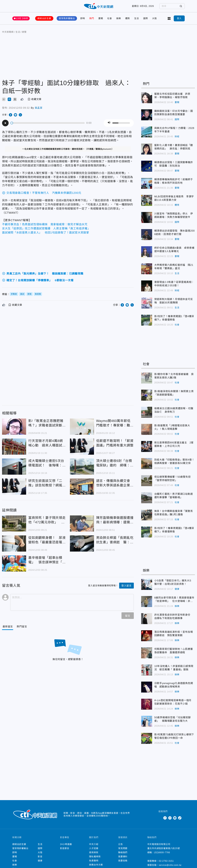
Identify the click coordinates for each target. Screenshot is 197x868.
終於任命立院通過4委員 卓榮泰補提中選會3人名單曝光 (174, 250)
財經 (177, 137)
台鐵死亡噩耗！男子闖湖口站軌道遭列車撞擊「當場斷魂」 (174, 496)
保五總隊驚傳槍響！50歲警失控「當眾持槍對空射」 (173, 479)
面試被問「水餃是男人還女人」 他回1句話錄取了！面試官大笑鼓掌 (46, 233)
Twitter (160, 818)
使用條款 (94, 852)
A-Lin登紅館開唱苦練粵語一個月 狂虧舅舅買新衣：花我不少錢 (174, 702)
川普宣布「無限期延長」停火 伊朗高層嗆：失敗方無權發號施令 (174, 215)
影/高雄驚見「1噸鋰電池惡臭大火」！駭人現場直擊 (172, 427)
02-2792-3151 (166, 861)
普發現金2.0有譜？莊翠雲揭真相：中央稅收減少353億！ (174, 284)
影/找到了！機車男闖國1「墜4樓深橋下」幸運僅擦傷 (174, 318)
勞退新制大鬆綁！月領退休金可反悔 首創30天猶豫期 (174, 301)
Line (175, 818)
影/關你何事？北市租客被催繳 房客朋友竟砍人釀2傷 (174, 376)
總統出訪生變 (44, 18)
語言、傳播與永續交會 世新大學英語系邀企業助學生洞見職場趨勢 (115, 483)
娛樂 (119, 18)
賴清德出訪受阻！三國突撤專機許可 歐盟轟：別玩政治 (174, 164)
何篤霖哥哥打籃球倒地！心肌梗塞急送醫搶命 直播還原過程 (174, 651)
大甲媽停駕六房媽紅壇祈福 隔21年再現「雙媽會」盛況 (174, 267)
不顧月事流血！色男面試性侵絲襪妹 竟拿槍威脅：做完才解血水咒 (45, 224)
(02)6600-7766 (162, 852)
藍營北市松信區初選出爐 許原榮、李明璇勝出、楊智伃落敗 (172, 96)
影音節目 (65, 848)
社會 (110, 18)
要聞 (101, 18)
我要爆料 (123, 857)
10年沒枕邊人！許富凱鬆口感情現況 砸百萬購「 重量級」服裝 (174, 668)
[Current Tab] (8, 627)
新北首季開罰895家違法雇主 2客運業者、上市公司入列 (174, 444)
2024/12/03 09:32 (19, 108)
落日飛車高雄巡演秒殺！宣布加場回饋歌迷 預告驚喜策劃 (174, 634)
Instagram (170, 818)
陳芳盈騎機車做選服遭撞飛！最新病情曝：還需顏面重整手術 (115, 520)
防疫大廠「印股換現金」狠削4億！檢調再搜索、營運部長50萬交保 (174, 461)
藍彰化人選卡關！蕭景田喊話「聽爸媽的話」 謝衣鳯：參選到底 (174, 147)
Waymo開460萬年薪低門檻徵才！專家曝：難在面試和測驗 (115, 423)
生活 (137, 18)
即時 (83, 18)
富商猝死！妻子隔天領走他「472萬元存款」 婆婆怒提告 (47, 520)
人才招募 (94, 848)
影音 (40, 857)
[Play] (5, 123)
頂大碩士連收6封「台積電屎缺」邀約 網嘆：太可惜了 (115, 463)
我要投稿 (123, 861)
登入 (179, 18)
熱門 (92, 18)
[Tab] (22, 627)
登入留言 (126, 586)
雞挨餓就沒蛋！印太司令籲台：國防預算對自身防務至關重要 (174, 113)
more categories (169, 18)
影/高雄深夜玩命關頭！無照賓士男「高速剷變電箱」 (174, 393)
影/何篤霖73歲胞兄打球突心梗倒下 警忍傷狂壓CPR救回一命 (175, 736)
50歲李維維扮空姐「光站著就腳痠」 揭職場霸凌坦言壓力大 (173, 719)
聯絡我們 (123, 852)
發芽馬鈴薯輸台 (67, 18)
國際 (146, 18)
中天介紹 (94, 844)
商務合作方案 (96, 865)
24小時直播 (66, 844)
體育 (128, 18)
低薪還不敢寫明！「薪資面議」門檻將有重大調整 (115, 443)
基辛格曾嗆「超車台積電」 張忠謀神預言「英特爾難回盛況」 (47, 560)
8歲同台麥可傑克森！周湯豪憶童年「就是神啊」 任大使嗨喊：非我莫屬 (174, 600)
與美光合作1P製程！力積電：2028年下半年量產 (174, 130)
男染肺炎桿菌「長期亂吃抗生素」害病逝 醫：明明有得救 (115, 540)
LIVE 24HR (22, 18)
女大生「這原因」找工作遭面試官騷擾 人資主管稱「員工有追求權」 (46, 228)
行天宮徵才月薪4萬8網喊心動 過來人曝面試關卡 (47, 443)
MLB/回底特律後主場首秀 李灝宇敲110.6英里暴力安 (174, 198)
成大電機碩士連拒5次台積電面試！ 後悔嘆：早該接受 (47, 463)
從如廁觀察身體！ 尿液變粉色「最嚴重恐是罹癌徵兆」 (47, 540)
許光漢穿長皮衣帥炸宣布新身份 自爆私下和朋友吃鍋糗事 (174, 617)
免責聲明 (94, 861)
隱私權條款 (95, 857)
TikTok (180, 818)
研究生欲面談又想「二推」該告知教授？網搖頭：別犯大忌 (45, 483)
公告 (121, 844)
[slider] (48, 123)
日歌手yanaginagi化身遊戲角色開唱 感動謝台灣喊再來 (174, 685)
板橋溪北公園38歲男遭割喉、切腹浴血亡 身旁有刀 (174, 410)
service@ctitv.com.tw (170, 865)
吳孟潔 (39, 108)
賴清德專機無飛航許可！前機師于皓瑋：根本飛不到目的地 (174, 181)
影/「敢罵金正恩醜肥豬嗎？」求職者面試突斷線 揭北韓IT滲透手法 (47, 423)
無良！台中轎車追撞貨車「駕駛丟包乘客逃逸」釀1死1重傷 (174, 513)
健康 (177, 589)
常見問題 (123, 848)
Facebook (165, 818)
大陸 (154, 18)
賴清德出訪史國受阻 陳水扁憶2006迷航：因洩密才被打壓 (175, 232)
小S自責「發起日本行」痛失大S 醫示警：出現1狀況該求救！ (174, 582)
